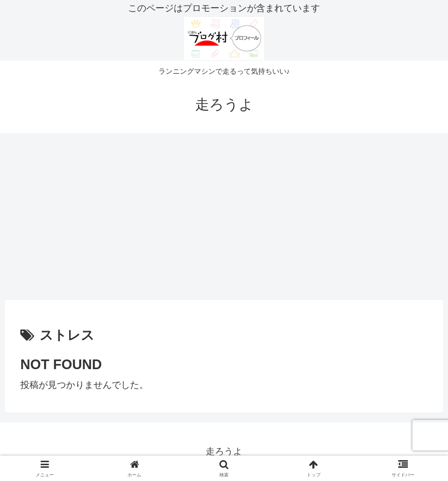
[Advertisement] (224, 217)
